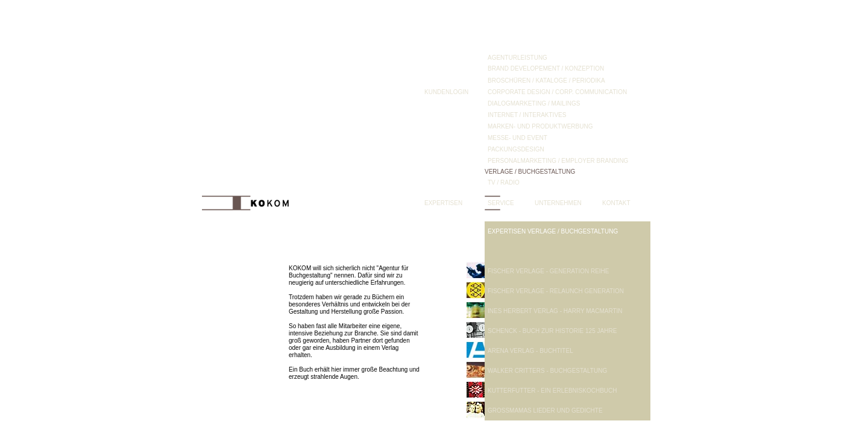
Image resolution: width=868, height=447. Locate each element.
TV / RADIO (504, 182)
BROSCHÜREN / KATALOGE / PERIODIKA (546, 81)
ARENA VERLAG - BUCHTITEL (530, 351)
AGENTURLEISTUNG (517, 58)
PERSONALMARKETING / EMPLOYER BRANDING (558, 161)
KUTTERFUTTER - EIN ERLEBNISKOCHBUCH (552, 391)
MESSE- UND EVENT (517, 138)
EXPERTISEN (443, 203)
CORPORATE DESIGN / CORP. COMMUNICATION (557, 92)
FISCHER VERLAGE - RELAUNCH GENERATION (556, 291)
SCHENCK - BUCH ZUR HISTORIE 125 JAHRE (552, 331)
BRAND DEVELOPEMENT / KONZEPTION (546, 68)
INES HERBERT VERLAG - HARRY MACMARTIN (555, 311)
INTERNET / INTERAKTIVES (527, 115)
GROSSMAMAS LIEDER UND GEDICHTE (545, 411)
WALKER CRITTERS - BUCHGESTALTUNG (547, 371)
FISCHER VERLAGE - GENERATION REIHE (549, 271)
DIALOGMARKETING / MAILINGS (534, 103)
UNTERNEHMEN (558, 203)
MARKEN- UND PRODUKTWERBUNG (540, 126)
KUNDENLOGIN (446, 92)
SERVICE (501, 203)
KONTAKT (616, 203)
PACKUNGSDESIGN (516, 149)
